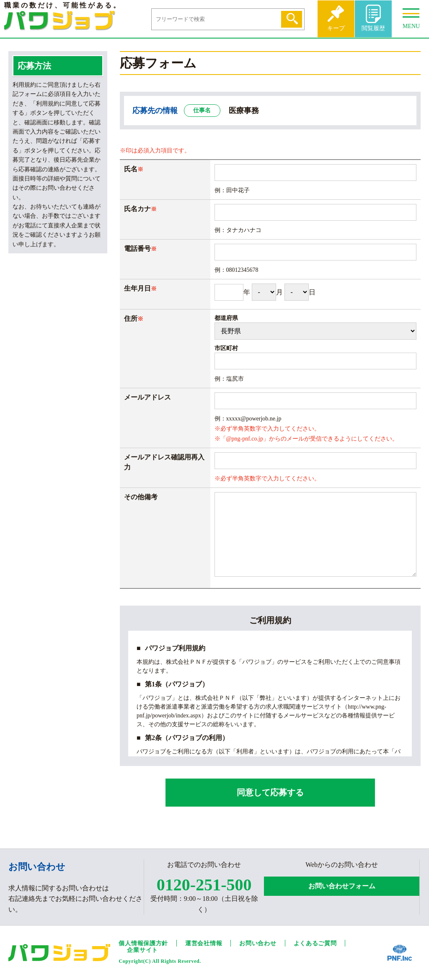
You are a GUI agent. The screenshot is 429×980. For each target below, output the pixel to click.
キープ (336, 28)
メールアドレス (147, 397)
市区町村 (226, 348)
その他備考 (141, 497)
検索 (292, 19)
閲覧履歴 (373, 28)
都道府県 (226, 318)
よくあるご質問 (315, 943)
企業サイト (142, 950)
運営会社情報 (204, 943)
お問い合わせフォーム (342, 886)
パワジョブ (60, 21)
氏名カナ (137, 209)
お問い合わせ (258, 943)
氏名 (131, 169)
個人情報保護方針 (143, 943)
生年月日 (140, 288)
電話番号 (137, 249)
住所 (134, 318)
